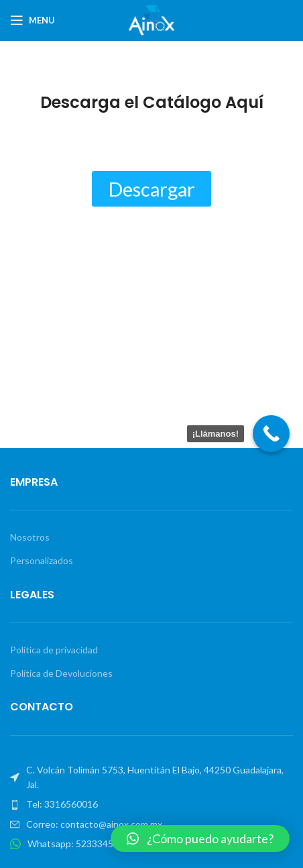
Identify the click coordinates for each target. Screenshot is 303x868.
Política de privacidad (54, 650)
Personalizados (42, 560)
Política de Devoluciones (61, 673)
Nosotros (30, 537)
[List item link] (151, 804)
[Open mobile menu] (33, 20)
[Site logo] (151, 19)
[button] (200, 838)
